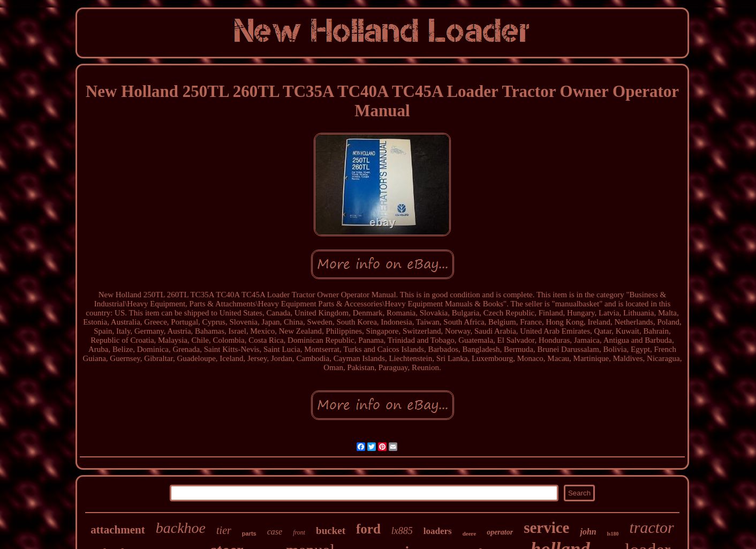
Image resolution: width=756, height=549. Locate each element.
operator (500, 532)
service (546, 528)
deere (469, 533)
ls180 (613, 534)
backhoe (181, 528)
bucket (331, 531)
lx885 (402, 531)
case (275, 532)
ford (368, 529)
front (299, 532)
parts (249, 533)
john (588, 532)
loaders (438, 531)
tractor (651, 527)
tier (224, 530)
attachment (118, 530)
